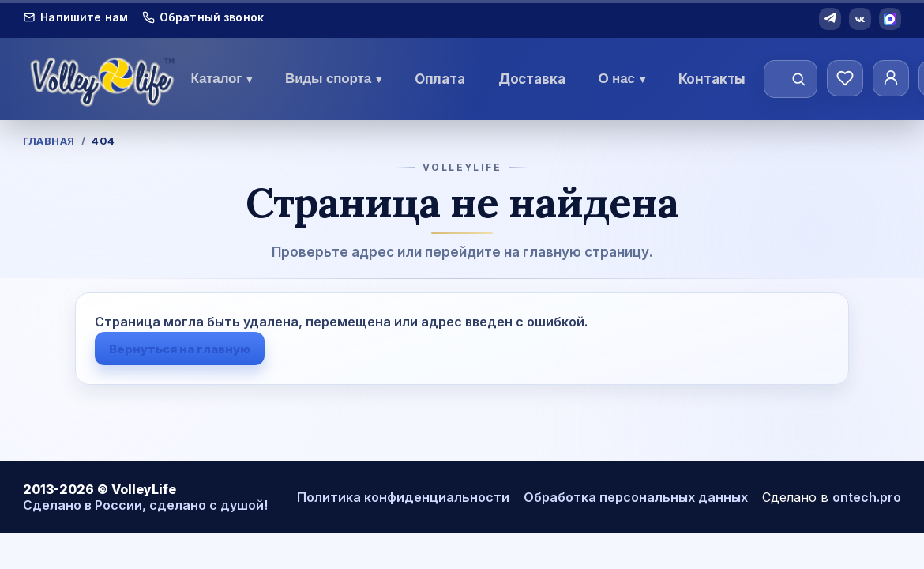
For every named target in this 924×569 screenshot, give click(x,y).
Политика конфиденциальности (403, 497)
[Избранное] (845, 78)
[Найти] (798, 79)
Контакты (712, 79)
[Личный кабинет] (891, 78)
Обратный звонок (203, 17)
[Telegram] (830, 19)
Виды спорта (333, 79)
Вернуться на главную (180, 349)
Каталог (222, 79)
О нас (621, 79)
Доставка (532, 79)
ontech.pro (867, 497)
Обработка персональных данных (636, 497)
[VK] (860, 19)
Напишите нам (75, 17)
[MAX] (890, 19)
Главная (49, 141)
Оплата (440, 79)
